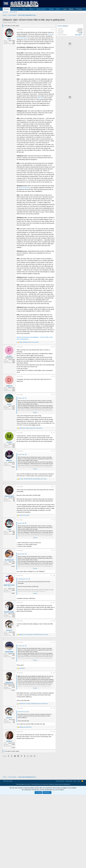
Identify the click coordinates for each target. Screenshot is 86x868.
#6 (54, 451)
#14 (54, 723)
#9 (54, 575)
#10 (54, 600)
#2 (54, 347)
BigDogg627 (79, 35)
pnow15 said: (21, 398)
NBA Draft (40, 98)
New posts (5, 12)
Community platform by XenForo (29, 817)
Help (75, 814)
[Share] (52, 29)
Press (31, 9)
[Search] (79, 9)
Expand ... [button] (36, 412)
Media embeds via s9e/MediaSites (63, 817)
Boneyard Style (8, 814)
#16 (54, 782)
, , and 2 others (33, 660)
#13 (54, 692)
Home (79, 814)
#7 (54, 512)
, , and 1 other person (31, 428)
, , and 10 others (29, 342)
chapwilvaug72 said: (23, 604)
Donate (51, 9)
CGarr (6, 22)
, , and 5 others (33, 479)
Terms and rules (60, 814)
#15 (54, 758)
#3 (54, 376)
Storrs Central (41, 9)
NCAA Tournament (22, 38)
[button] (20, 9)
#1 (54, 29)
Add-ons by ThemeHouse (49, 817)
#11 (54, 627)
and (24, 540)
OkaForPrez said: (22, 762)
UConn (50, 34)
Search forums (13, 12)
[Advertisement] (29, 497)
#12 (54, 646)
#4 (54, 395)
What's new (15, 9)
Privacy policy (69, 814)
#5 (54, 433)
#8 (54, 545)
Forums (6, 9)
